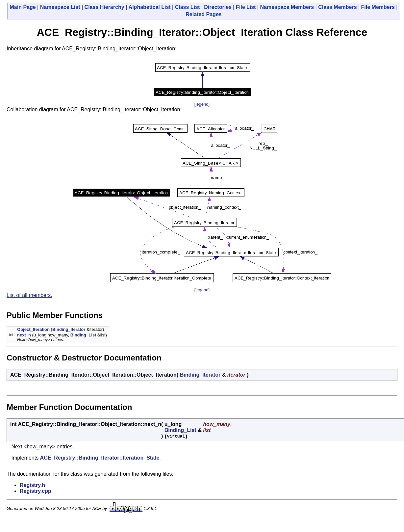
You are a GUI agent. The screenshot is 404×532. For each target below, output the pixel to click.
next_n (24, 335)
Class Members (337, 7)
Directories (218, 7)
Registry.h (32, 485)
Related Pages (203, 14)
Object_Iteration (33, 329)
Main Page (23, 7)
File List (246, 7)
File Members (378, 7)
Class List (188, 7)
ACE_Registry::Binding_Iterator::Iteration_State (100, 458)
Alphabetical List (150, 7)
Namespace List (60, 7)
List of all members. (29, 295)
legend (202, 104)
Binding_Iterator (69, 329)
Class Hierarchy (104, 7)
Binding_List (83, 335)
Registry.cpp (36, 491)
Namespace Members (287, 7)
